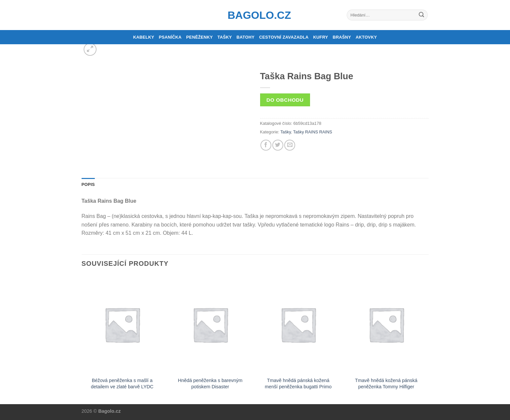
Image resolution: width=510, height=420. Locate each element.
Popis (88, 184)
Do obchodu (285, 100)
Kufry (321, 37)
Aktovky (366, 37)
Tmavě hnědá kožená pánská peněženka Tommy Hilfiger (386, 384)
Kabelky (144, 37)
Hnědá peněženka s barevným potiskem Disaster (210, 384)
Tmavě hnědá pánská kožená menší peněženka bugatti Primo (298, 384)
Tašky (225, 37)
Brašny (342, 37)
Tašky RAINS (306, 132)
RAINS (326, 132)
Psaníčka (170, 37)
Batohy (246, 37)
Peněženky (199, 37)
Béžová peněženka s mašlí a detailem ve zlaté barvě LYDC (122, 384)
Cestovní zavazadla (284, 37)
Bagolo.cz (255, 15)
